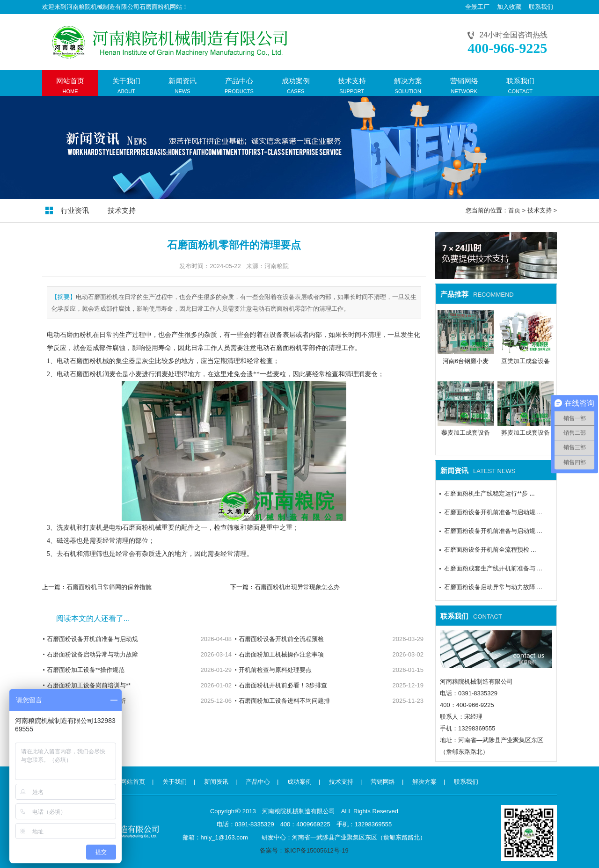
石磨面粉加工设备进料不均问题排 (284, 701)
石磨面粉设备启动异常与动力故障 (92, 654)
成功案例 (299, 782)
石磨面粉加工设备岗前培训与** (89, 685)
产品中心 (258, 782)
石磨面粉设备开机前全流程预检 (281, 639)
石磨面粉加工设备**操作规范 (86, 670)
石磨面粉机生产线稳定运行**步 (486, 493)
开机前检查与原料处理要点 (275, 670)
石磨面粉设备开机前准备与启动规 (92, 639)
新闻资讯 (216, 782)
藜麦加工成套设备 (466, 433)
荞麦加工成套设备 (526, 433)
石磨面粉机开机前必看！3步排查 (283, 685)
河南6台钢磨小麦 (466, 361)
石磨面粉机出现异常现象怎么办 (297, 587)
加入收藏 (509, 7)
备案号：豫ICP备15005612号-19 (304, 850)
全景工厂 (477, 7)
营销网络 (383, 782)
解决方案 (424, 782)
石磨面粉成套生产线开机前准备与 (490, 568)
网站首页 (133, 782)
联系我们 (541, 7)
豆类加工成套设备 (526, 361)
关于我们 (175, 782)
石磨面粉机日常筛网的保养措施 (109, 587)
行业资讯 (75, 210)
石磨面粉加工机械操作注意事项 (281, 654)
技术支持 (122, 210)
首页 (514, 210)
